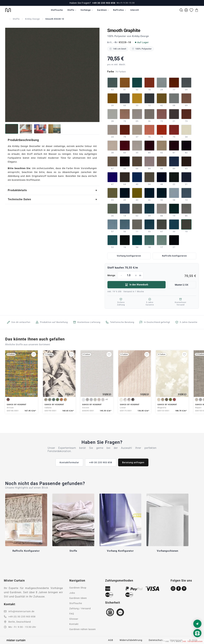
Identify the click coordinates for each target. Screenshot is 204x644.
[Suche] (181, 10)
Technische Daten (19, 199)
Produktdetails (17, 190)
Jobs (72, 593)
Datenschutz (156, 640)
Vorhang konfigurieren (129, 256)
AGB (111, 640)
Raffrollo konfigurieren (174, 256)
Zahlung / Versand (80, 608)
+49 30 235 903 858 (104, 3)
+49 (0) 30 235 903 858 (22, 617)
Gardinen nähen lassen (83, 629)
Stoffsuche (57, 10)
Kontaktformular (69, 462)
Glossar (74, 619)
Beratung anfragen (133, 462)
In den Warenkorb (137, 285)
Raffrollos (119, 10)
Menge (152, 275)
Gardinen (102, 10)
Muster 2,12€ (182, 285)
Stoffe (71, 10)
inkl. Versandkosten (193, 641)
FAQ (72, 614)
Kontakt (74, 624)
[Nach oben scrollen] (197, 639)
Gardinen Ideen (78, 598)
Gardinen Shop (78, 588)
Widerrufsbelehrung (131, 640)
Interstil (135, 10)
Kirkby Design (32, 19)
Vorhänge (86, 10)
